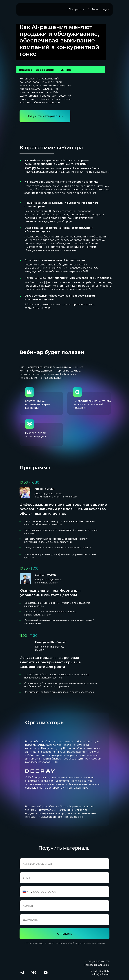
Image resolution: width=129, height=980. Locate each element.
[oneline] (64, 906)
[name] (64, 864)
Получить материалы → (45, 116)
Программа (76, 9)
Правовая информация (97, 965)
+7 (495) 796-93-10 (99, 971)
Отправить (65, 934)
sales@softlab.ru (101, 974)
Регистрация (100, 9)
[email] (64, 878)
